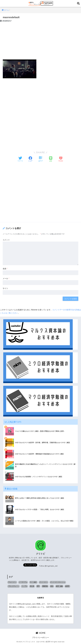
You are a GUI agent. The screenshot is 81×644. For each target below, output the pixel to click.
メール (6, 278)
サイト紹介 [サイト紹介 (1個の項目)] (33, 582)
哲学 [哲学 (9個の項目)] (38, 586)
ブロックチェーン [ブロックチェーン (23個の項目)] (14, 586)
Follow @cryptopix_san (48, 566)
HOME (41, 633)
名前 (5, 269)
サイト (5, 288)
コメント (6, 240)
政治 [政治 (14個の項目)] (52, 586)
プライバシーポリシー (40, 638)
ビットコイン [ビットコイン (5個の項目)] (44, 582)
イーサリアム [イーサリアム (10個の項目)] (23, 582)
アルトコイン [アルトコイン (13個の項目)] (12, 582)
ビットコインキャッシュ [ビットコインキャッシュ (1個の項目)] (58, 582)
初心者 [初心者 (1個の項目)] (32, 586)
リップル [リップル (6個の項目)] (24, 586)
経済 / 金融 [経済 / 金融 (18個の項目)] (59, 586)
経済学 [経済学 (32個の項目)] (67, 586)
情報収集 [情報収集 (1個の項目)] (45, 586)
